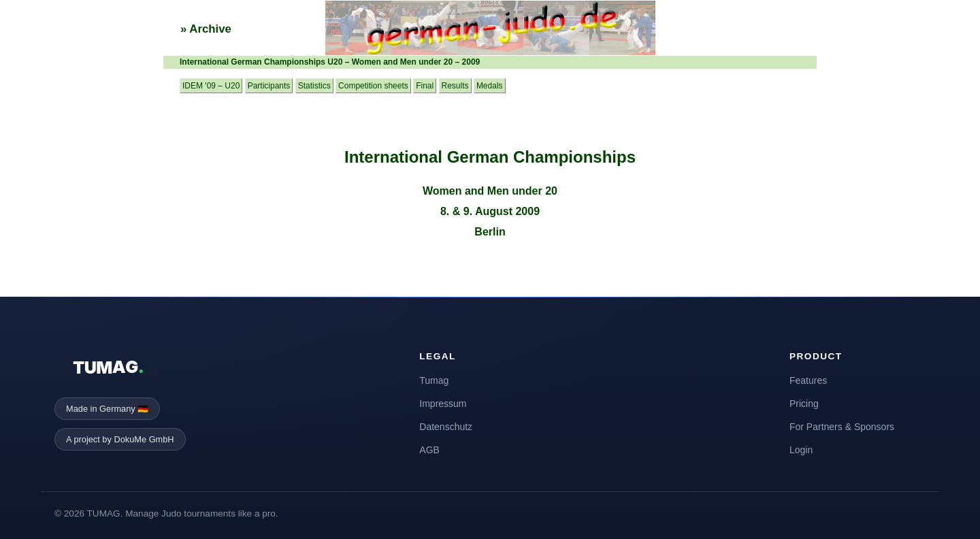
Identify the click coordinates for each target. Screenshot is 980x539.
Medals (490, 86)
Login (801, 450)
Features (808, 380)
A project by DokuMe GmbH (120, 439)
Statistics (314, 86)
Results (455, 86)
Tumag (434, 380)
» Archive (206, 29)
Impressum (443, 404)
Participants (269, 86)
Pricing (804, 404)
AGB (429, 450)
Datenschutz (446, 427)
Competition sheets (373, 86)
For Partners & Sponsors (842, 427)
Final (425, 86)
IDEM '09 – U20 (211, 86)
